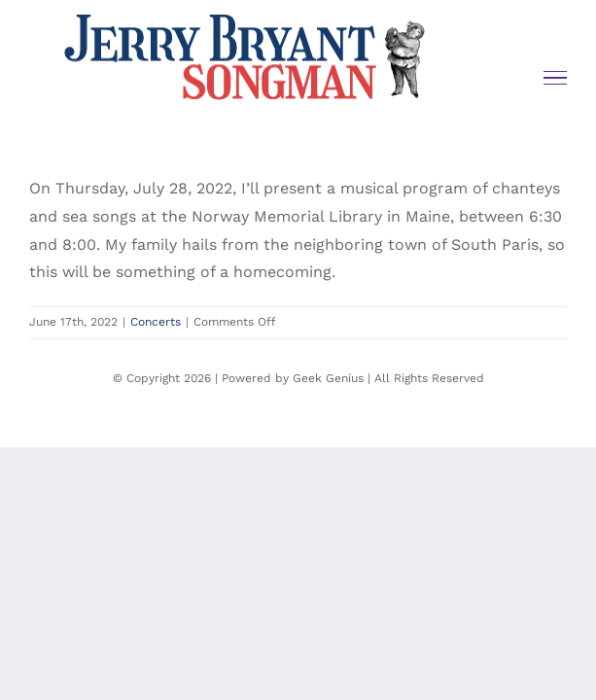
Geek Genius (328, 427)
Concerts (156, 322)
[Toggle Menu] (556, 78)
